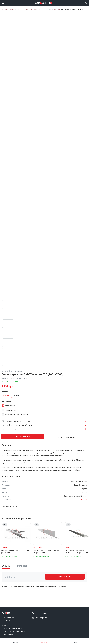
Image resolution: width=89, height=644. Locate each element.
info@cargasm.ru (42, 618)
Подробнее (80, 424)
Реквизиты (5, 625)
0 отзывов (18, 374)
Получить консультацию (66, 439)
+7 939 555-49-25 (42, 613)
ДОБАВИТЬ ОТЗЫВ (65, 578)
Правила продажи (8, 635)
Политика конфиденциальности (12, 628)
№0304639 (83, 501)
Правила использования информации (14, 631)
